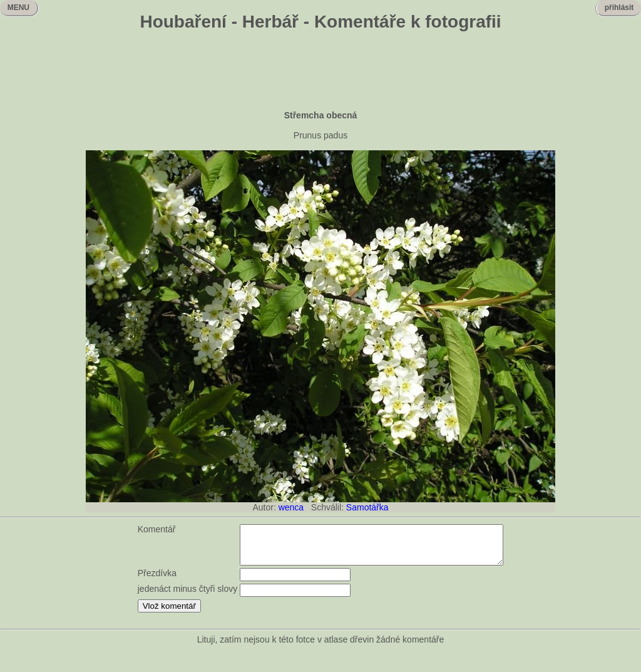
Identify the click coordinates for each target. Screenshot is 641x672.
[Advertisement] (320, 72)
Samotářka (367, 507)
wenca (291, 507)
